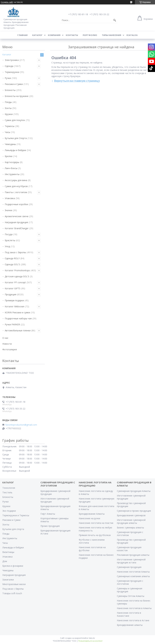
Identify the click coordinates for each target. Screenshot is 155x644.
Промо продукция (50, 526)
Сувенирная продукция (129, 567)
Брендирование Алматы (92, 514)
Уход (7, 246)
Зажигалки (8, 580)
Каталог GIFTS (13, 288)
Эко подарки (9, 511)
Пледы (8, 102)
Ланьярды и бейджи (15, 150)
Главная (22, 35)
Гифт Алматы (48, 514)
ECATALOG (132, 35)
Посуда (9, 234)
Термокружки (12, 72)
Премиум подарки (14, 300)
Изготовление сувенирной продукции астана (131, 561)
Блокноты (10, 90)
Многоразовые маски (14, 584)
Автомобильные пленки (18, 330)
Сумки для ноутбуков (16, 186)
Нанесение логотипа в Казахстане (129, 614)
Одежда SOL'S (12, 264)
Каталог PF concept (15, 282)
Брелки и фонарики (13, 566)
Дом (5, 561)
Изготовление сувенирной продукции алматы (131, 521)
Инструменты (12, 174)
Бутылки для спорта (13, 529)
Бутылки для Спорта (16, 138)
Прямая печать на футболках (95, 535)
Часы (7, 132)
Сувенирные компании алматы (133, 576)
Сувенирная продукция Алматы (134, 491)
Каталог (37, 35)
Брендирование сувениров (131, 515)
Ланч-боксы (11, 168)
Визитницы (8, 552)
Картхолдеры (12, 162)
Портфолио (90, 35)
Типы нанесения (112, 35)
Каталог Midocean (15, 306)
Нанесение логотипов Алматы (133, 572)
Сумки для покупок (15, 120)
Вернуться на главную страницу (77, 81)
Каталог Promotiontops (17, 270)
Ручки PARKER (12, 324)
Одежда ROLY (12, 258)
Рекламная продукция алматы (133, 555)
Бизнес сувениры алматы (130, 528)
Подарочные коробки (16, 204)
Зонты (8, 108)
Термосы (10, 126)
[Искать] (115, 20)
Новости (7, 344)
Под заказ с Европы (15, 252)
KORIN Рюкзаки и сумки (17, 312)
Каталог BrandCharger (17, 228)
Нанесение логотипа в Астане (133, 620)
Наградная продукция (16, 222)
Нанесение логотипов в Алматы (134, 608)
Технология (9, 488)
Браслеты (10, 240)
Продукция (11, 294)
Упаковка (10, 198)
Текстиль (7, 492)
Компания (54, 35)
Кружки (9, 114)
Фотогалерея (10, 349)
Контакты (72, 35)
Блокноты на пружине (17, 96)
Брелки (9, 156)
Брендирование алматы (130, 625)
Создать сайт (7, 2)
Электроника (12, 60)
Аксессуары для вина (16, 180)
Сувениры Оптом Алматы (131, 596)
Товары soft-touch (12, 593)
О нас (5, 338)
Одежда (9, 66)
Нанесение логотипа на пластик (96, 523)
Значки (8, 210)
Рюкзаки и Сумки (14, 84)
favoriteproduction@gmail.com (21, 425)
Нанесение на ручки (89, 518)
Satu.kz (92, 638)
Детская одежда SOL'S (17, 276)
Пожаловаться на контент (90, 641)
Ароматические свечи (17, 216)
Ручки (8, 78)
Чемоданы (10, 144)
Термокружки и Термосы (16, 515)
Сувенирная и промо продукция (134, 511)
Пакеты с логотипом (16, 192)
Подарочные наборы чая (18, 318)
